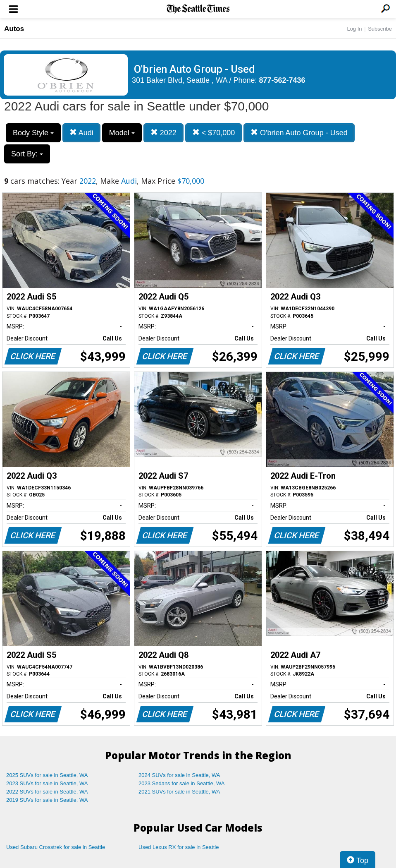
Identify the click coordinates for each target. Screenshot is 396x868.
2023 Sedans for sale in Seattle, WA (181, 783)
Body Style (33, 133)
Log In (354, 29)
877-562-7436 (282, 80)
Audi (81, 133)
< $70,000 (214, 133)
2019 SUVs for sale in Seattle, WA (47, 800)
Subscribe (380, 29)
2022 (163, 133)
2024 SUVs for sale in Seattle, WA (179, 775)
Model (122, 133)
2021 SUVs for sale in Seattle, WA (179, 792)
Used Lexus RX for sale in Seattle (179, 847)
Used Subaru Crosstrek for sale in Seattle (56, 847)
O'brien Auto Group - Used (299, 133)
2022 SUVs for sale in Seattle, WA (47, 792)
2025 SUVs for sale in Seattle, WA (47, 775)
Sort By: (27, 154)
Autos (14, 29)
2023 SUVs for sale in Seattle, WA (47, 783)
